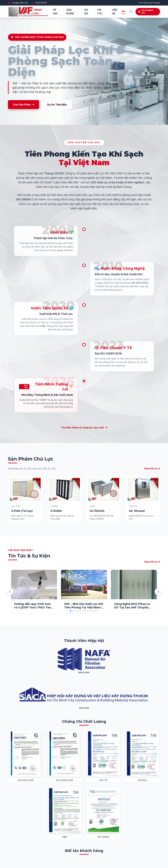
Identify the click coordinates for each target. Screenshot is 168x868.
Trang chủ (38, 12)
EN (131, 12)
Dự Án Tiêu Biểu (57, 105)
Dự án (86, 12)
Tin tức (100, 12)
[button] (71, 611)
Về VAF (55, 12)
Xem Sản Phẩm (24, 105)
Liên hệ (115, 12)
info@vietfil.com (18, 3)
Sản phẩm (70, 12)
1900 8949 (39, 3)
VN (123, 11)
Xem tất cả (152, 562)
